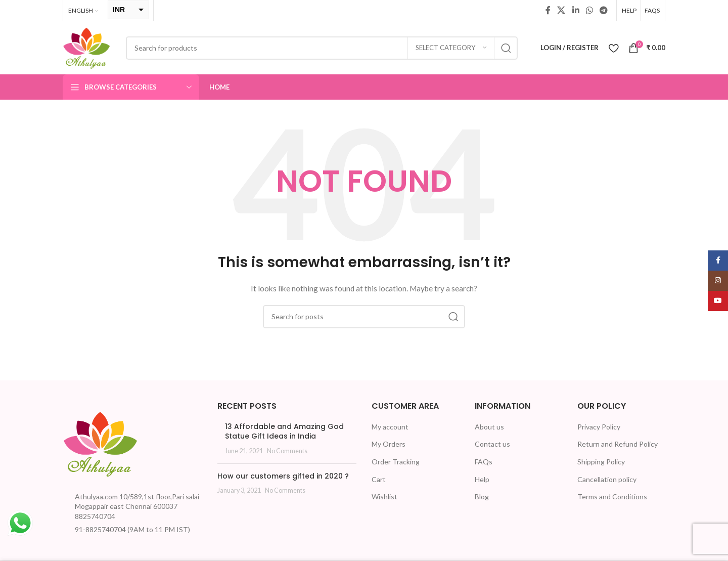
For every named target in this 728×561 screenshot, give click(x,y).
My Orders (389, 444)
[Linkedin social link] (576, 10)
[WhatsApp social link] (589, 10)
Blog (482, 497)
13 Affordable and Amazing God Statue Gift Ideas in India (284, 431)
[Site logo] (87, 47)
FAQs (484, 462)
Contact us (492, 444)
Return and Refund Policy (618, 444)
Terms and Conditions (612, 497)
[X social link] (561, 10)
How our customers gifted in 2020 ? (283, 476)
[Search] (322, 48)
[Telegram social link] (604, 10)
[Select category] (451, 48)
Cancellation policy (607, 479)
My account (390, 427)
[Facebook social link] (548, 10)
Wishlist (384, 497)
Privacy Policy (599, 427)
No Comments (287, 451)
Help (482, 479)
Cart (379, 479)
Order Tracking (396, 462)
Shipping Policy (601, 462)
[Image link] (101, 442)
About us (489, 427)
